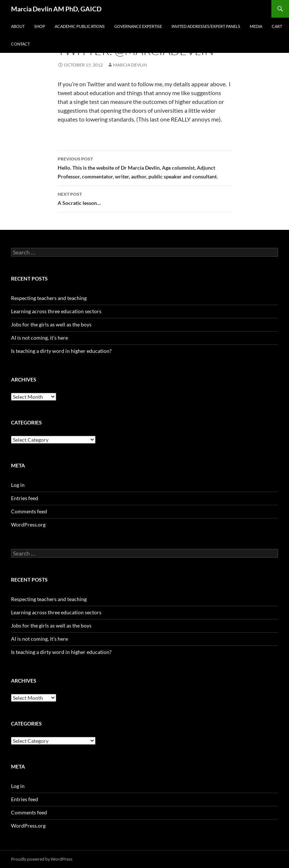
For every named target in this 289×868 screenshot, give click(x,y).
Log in (18, 485)
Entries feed (25, 498)
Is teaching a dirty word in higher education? (61, 351)
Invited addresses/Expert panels (206, 26)
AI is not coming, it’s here (39, 338)
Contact (20, 44)
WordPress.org (28, 525)
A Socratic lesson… (145, 198)
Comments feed (29, 511)
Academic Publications (80, 26)
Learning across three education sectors (56, 311)
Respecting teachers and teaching (49, 298)
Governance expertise (138, 26)
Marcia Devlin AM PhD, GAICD (56, 9)
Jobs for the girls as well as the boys (51, 324)
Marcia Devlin (130, 65)
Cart (277, 26)
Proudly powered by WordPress (42, 859)
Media (256, 26)
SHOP (40, 26)
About (18, 26)
